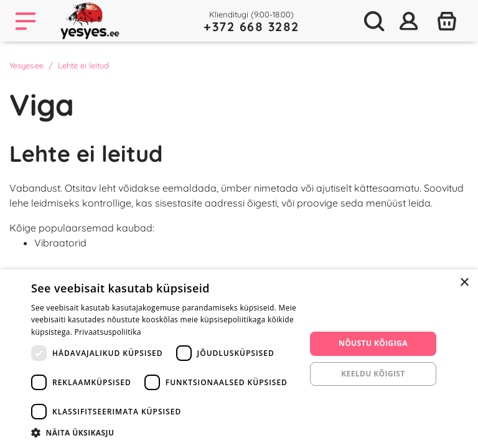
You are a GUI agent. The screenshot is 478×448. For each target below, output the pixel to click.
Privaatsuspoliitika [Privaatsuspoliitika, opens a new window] (108, 332)
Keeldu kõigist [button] (373, 374)
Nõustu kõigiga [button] (373, 343)
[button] (164, 432)
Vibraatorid (60, 243)
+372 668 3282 (251, 26)
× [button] (464, 283)
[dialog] (239, 359)
